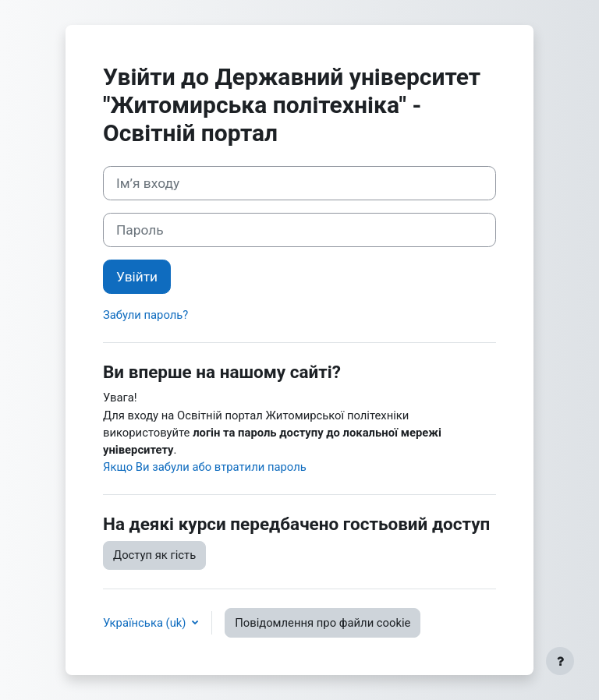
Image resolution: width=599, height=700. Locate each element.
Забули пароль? (145, 315)
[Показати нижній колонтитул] (560, 661)
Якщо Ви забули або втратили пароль (205, 467)
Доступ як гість (154, 555)
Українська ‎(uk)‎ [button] (146, 623)
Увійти (137, 277)
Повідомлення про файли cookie (323, 623)
